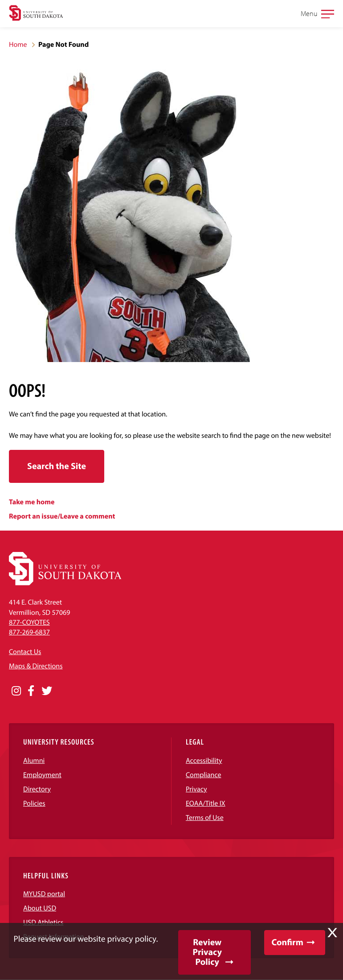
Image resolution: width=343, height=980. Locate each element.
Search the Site (57, 466)
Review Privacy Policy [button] (207, 952)
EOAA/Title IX (206, 803)
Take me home (32, 502)
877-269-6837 (29, 632)
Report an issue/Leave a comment (62, 516)
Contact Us (25, 652)
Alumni (34, 761)
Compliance (204, 775)
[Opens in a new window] (16, 691)
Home (18, 45)
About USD (40, 908)
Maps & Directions (36, 666)
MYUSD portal (44, 894)
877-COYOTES (29, 622)
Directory (37, 789)
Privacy (196, 789)
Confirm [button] (288, 942)
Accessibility (204, 761)
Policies (34, 803)
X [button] (332, 933)
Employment (42, 775)
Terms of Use (205, 818)
